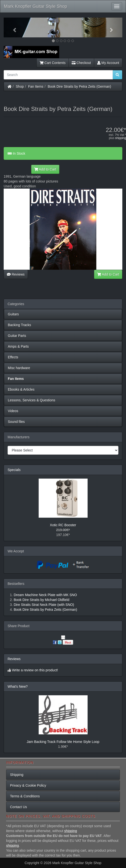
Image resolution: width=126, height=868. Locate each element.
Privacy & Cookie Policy (28, 785)
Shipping (17, 775)
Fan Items (36, 86)
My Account (108, 63)
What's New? (18, 686)
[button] (13, 27)
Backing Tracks (19, 325)
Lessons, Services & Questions (32, 400)
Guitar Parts (17, 336)
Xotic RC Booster (63, 525)
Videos (13, 411)
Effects (13, 357)
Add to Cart (45, 169)
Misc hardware (19, 368)
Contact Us (18, 807)
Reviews (16, 274)
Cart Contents (53, 63)
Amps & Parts (18, 346)
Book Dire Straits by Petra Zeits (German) (79, 86)
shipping (120, 138)
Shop (20, 86)
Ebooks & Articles (21, 389)
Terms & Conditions (25, 796)
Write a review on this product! (35, 670)
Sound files (16, 422)
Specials (14, 470)
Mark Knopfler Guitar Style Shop (35, 6)
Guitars (13, 314)
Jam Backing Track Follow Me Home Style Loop (63, 742)
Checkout (81, 63)
